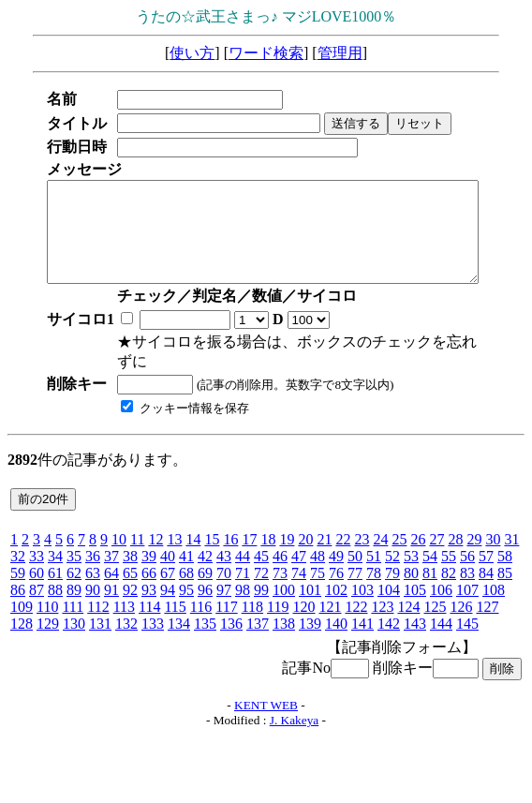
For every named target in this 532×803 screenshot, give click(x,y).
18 (268, 539)
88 (55, 590)
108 (494, 590)
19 (287, 539)
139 (310, 624)
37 (111, 556)
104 (389, 590)
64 (111, 573)
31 (511, 539)
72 (261, 573)
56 (467, 556)
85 (505, 573)
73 (280, 573)
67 (168, 573)
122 (356, 607)
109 (22, 607)
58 (505, 556)
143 (415, 624)
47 (299, 556)
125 (435, 607)
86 (18, 590)
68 (186, 573)
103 (362, 590)
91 (111, 590)
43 (224, 556)
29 (474, 539)
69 (205, 573)
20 (305, 539)
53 (411, 556)
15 (212, 539)
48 (318, 556)
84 (486, 573)
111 (73, 607)
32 (18, 556)
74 (299, 573)
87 (37, 590)
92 (130, 590)
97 (224, 590)
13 (174, 539)
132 (126, 624)
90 (93, 590)
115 (175, 607)
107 (467, 590)
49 (336, 556)
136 (231, 624)
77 (355, 573)
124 (408, 607)
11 (137, 539)
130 (74, 624)
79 (392, 573)
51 (374, 556)
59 (18, 573)
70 (224, 573)
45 (261, 556)
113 (124, 607)
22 (343, 539)
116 (201, 607)
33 (37, 556)
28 (455, 539)
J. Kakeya (295, 720)
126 (461, 607)
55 (449, 556)
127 (487, 607)
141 (362, 624)
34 (55, 556)
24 (380, 539)
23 (362, 539)
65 (130, 573)
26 (418, 539)
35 (74, 556)
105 (415, 590)
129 (48, 624)
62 (74, 573)
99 (261, 590)
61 (55, 573)
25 (399, 539)
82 (449, 573)
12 (155, 539)
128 (22, 624)
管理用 (340, 53)
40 (168, 556)
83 (467, 573)
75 (318, 573)
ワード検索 (266, 53)
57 (486, 556)
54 (430, 556)
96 (205, 590)
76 (336, 573)
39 (149, 556)
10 (119, 539)
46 (280, 556)
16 (230, 539)
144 (441, 624)
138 (284, 624)
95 (186, 590)
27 (436, 539)
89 (74, 590)
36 (93, 556)
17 (249, 539)
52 (392, 556)
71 (243, 573)
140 (336, 624)
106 (441, 590)
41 (186, 556)
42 (205, 556)
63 (93, 573)
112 (98, 607)
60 (37, 573)
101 (310, 590)
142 (389, 624)
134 (179, 624)
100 (284, 590)
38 (130, 556)
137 (258, 624)
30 (493, 539)
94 (168, 590)
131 (100, 624)
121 (330, 607)
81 (430, 573)
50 (355, 556)
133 (153, 624)
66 (149, 573)
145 (467, 624)
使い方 (192, 53)
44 (243, 556)
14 (193, 539)
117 (226, 607)
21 (324, 539)
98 (243, 590)
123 (382, 607)
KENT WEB (266, 705)
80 (411, 573)
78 (374, 573)
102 (336, 590)
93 (149, 590)
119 (278, 607)
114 (149, 607)
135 (205, 624)
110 (47, 607)
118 (252, 607)
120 (303, 607)
